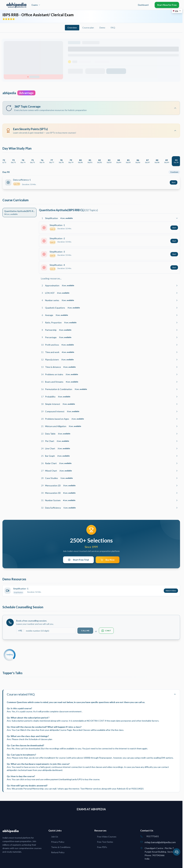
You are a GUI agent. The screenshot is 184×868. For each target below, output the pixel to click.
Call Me (85, 631)
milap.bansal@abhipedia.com (160, 842)
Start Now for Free (167, 5)
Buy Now (108, 560)
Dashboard (143, 5)
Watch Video (171, 591)
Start (174, 182)
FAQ (113, 28)
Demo (102, 28)
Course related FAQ (91, 694)
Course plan (88, 28)
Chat (106, 631)
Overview (72, 28)
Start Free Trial (78, 560)
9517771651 (153, 836)
